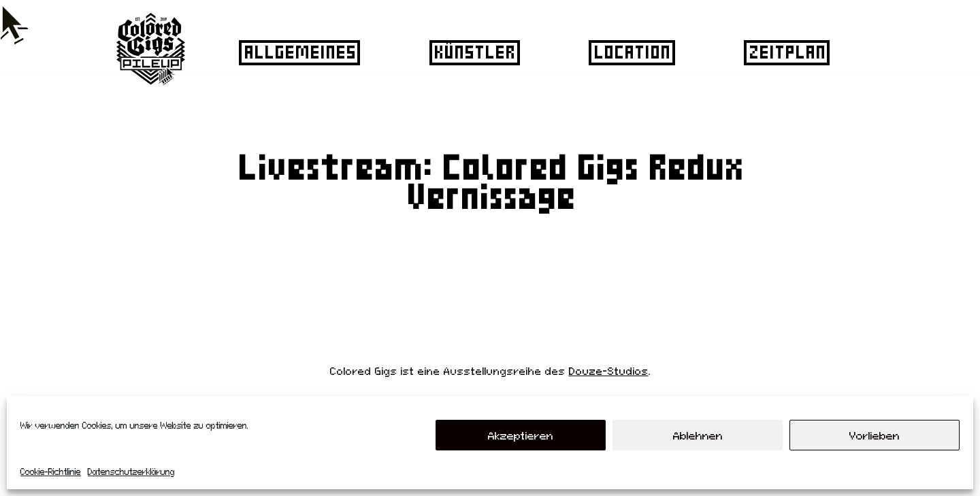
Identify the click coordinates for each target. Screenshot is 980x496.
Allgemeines (298, 52)
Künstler (473, 52)
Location (631, 52)
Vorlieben (875, 435)
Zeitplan (786, 52)
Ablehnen (698, 435)
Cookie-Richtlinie (51, 472)
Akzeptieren (521, 435)
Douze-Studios (609, 371)
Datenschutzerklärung (131, 472)
